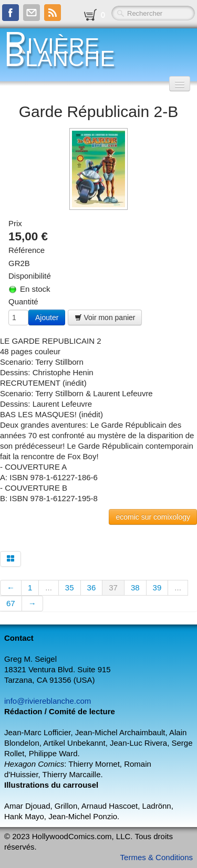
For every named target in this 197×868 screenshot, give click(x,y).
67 (11, 603)
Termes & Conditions (157, 857)
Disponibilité (30, 276)
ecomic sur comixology (153, 517)
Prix (15, 223)
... (49, 588)
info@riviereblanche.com (48, 701)
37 (113, 588)
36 (92, 588)
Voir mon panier (105, 317)
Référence (27, 250)
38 (135, 588)
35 (70, 588)
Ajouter (47, 317)
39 (157, 588)
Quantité (23, 301)
